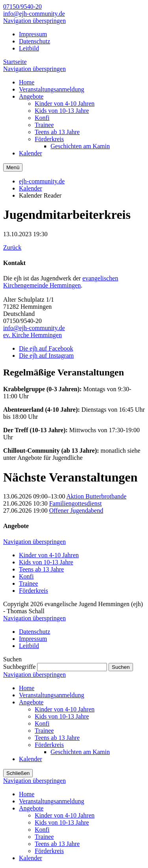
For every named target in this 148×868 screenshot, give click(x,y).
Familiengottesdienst (75, 503)
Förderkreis (34, 591)
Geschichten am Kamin (80, 752)
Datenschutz (35, 41)
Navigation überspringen (35, 21)
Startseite (15, 62)
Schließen (18, 773)
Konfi (26, 576)
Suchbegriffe (19, 667)
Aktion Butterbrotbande (96, 496)
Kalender (31, 188)
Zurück (12, 247)
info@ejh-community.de (34, 14)
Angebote (31, 702)
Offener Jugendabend (76, 511)
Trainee (28, 583)
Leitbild (29, 48)
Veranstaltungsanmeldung (52, 695)
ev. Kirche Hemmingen (33, 335)
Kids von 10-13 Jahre (46, 562)
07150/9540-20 (22, 7)
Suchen (121, 667)
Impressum (33, 34)
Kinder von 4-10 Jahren (49, 555)
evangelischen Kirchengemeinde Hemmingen (61, 282)
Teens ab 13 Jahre (41, 569)
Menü (13, 167)
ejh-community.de (42, 181)
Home (27, 688)
